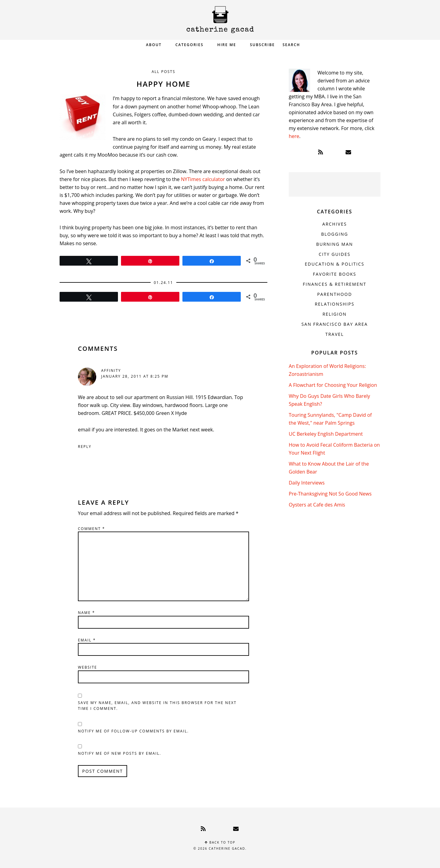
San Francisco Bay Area (334, 324)
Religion (334, 314)
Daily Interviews (307, 483)
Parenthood (335, 294)
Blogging (335, 234)
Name (86, 612)
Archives (335, 224)
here (294, 136)
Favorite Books (335, 274)
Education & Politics (335, 264)
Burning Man (335, 244)
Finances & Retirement (335, 284)
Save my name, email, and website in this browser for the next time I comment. (157, 705)
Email (87, 640)
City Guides (335, 254)
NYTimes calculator (203, 179)
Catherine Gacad (220, 20)
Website (88, 667)
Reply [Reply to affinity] (85, 446)
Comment (92, 528)
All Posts (163, 72)
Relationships (335, 304)
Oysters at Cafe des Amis (317, 505)
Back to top (220, 842)
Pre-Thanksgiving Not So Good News (330, 494)
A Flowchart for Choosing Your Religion (333, 385)
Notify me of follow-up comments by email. (133, 731)
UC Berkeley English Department (326, 434)
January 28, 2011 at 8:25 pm (135, 376)
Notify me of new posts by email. (119, 753)
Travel (335, 334)
